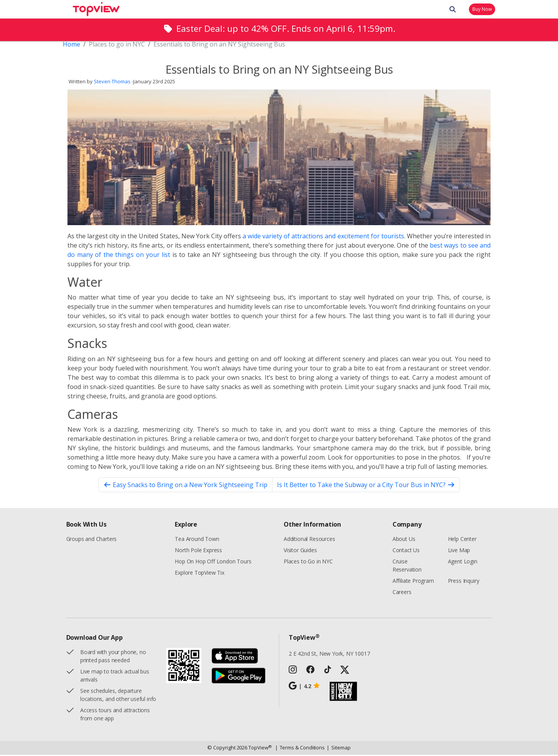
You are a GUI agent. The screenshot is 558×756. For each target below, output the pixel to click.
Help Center (462, 540)
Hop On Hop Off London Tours (213, 562)
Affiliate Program (413, 582)
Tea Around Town (197, 540)
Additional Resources (309, 540)
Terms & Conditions (300, 749)
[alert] (279, 30)
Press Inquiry (464, 582)
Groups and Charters (92, 540)
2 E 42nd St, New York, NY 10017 (329, 655)
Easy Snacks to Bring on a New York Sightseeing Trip (185, 486)
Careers (402, 593)
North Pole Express (198, 551)
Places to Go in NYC (308, 562)
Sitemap (338, 749)
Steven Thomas (112, 83)
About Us (404, 540)
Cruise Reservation (407, 567)
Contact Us (406, 551)
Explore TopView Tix (200, 574)
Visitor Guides (300, 551)
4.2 (304, 687)
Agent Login (463, 562)
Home (71, 45)
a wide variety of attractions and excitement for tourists (323, 237)
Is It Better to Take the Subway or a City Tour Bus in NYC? (366, 486)
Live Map (459, 551)
